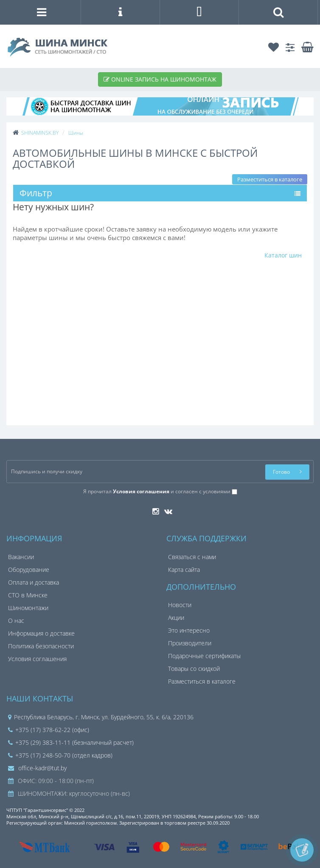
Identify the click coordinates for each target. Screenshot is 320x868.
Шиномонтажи (28, 608)
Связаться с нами (192, 557)
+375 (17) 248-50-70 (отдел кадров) (60, 755)
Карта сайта (184, 570)
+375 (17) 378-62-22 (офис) (49, 730)
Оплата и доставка (34, 582)
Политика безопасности (41, 646)
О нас (16, 621)
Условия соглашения (37, 659)
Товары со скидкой (194, 669)
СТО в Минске (28, 595)
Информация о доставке (41, 633)
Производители (190, 643)
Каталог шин (283, 255)
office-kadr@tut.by (37, 768)
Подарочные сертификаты (204, 656)
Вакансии (21, 557)
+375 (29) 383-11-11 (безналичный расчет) (71, 742)
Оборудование (29, 570)
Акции (176, 618)
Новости (180, 605)
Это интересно (189, 630)
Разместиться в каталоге (270, 179)
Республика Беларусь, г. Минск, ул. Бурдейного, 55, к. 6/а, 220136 (104, 717)
